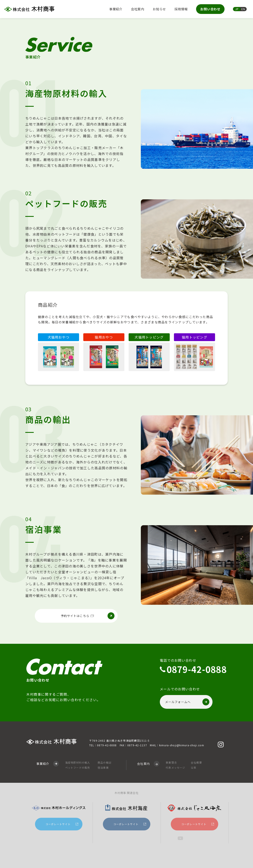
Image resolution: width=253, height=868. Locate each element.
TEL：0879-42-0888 (103, 746)
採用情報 (181, 9)
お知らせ (159, 9)
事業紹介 (116, 9)
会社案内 (138, 9)
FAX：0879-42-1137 (133, 746)
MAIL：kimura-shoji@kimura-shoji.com (177, 746)
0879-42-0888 (197, 671)
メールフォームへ (187, 703)
